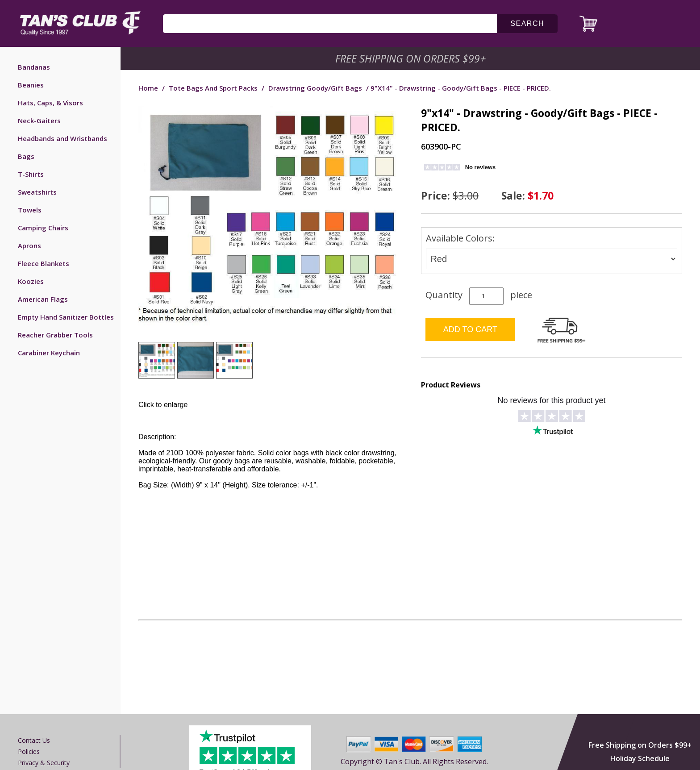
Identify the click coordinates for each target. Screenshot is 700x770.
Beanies (31, 85)
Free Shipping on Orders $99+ (640, 745)
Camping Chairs (43, 228)
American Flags (43, 299)
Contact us (34, 740)
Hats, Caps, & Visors (50, 103)
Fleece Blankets (44, 263)
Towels (30, 210)
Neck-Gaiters (39, 121)
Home (148, 88)
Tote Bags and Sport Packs (213, 88)
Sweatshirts (37, 192)
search (527, 23)
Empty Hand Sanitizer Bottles (66, 317)
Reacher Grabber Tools (55, 335)
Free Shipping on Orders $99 (411, 58)
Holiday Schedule (640, 758)
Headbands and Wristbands (62, 138)
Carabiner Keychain (49, 353)
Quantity (444, 295)
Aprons (29, 246)
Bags (26, 156)
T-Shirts (31, 174)
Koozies (31, 281)
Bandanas (34, 67)
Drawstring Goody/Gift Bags (315, 88)
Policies (29, 751)
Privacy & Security (44, 763)
